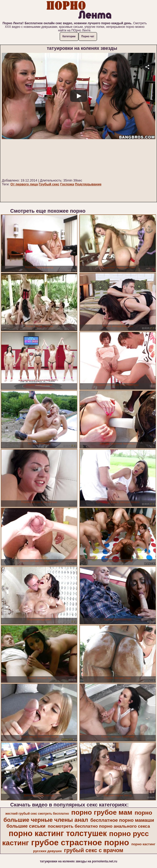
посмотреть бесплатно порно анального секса (99, 826)
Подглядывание (88, 184)
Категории (69, 36)
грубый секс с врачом (94, 850)
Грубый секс (49, 184)
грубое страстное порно (80, 842)
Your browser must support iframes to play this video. (79, 115)
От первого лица (24, 184)
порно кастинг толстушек (58, 833)
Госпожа (67, 184)
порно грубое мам (102, 812)
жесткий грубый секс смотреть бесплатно (37, 814)
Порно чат (88, 36)
